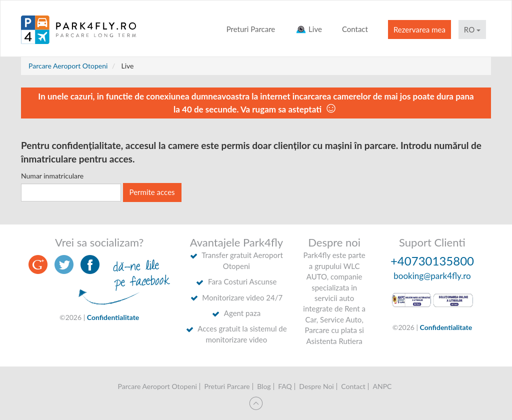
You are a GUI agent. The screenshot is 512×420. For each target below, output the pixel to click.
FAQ (285, 386)
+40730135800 (432, 261)
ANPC (382, 386)
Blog (264, 386)
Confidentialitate (113, 317)
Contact (355, 29)
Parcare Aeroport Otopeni (68, 66)
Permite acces (152, 192)
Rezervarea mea (419, 29)
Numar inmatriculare (52, 176)
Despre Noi (316, 386)
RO (472, 29)
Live (308, 29)
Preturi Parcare (251, 29)
